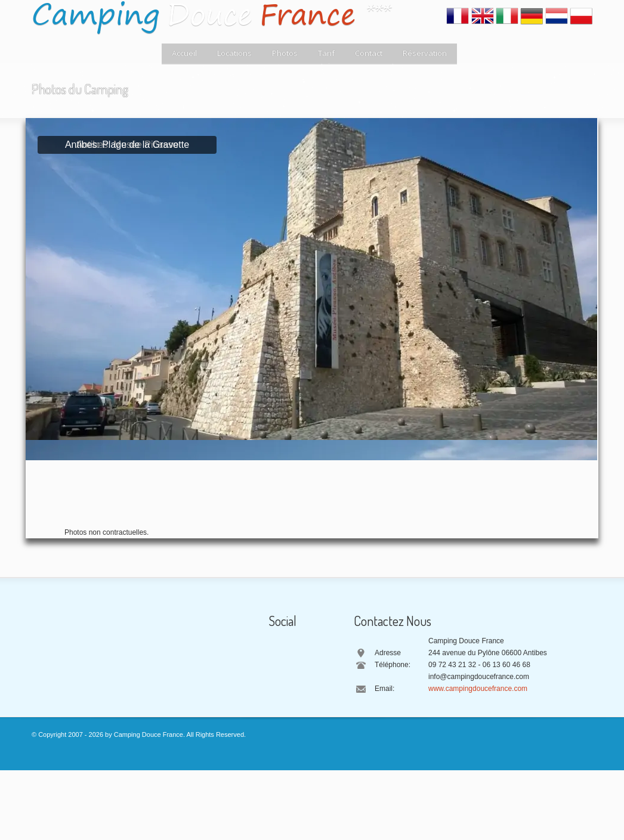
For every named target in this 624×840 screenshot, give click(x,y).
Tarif (326, 53)
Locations (234, 53)
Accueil (184, 53)
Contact (369, 53)
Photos (285, 53)
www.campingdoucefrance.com (478, 689)
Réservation (425, 53)
